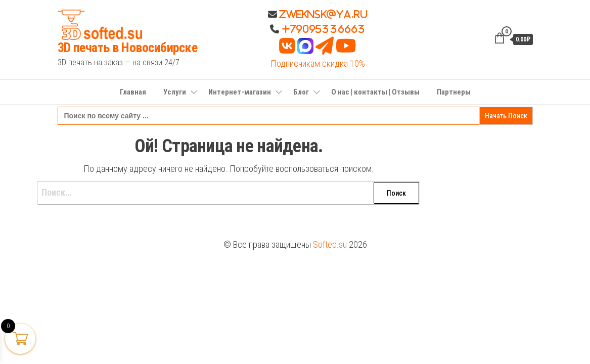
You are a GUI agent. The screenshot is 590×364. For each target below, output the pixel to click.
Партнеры (454, 92)
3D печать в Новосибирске (128, 48)
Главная (133, 92)
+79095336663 (324, 29)
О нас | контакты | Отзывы (375, 92)
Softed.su (330, 244)
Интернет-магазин (240, 92)
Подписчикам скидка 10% (318, 63)
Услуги (175, 92)
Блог (301, 92)
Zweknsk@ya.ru (322, 14)
